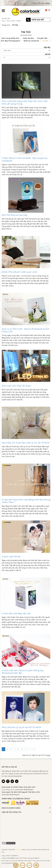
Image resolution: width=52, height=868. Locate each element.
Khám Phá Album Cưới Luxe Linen (19, 272)
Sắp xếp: (47, 47)
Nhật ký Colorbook (31, 41)
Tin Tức (15, 25)
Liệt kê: (48, 54)
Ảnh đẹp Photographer (11, 41)
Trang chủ (6, 25)
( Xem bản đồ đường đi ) (24, 790)
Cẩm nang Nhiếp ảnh (10, 38)
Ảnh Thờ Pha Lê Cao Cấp (14, 215)
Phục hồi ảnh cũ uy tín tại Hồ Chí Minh (21, 727)
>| (34, 749)
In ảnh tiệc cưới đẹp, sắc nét (16, 614)
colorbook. (18, 850)
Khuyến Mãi (43, 38)
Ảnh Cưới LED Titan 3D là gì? (16, 386)
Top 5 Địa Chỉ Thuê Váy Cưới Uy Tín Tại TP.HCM (25, 443)
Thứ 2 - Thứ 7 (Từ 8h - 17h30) (11, 21)
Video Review (28, 38)
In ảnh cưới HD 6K (11, 557)
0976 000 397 (38, 20)
